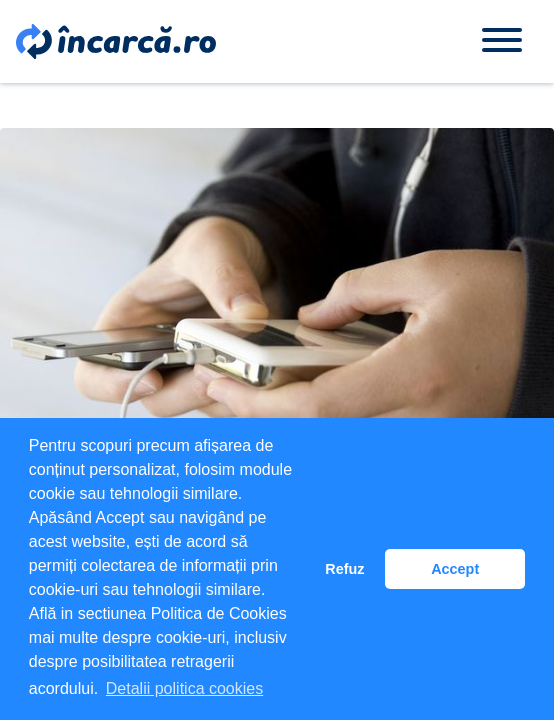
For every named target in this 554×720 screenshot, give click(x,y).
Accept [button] (455, 569)
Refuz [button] (344, 569)
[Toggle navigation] (502, 41)
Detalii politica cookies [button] (184, 688)
